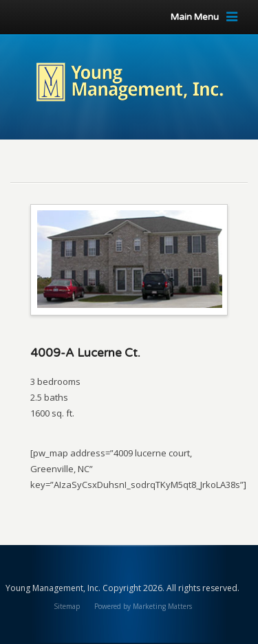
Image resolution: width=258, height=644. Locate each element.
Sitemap (67, 606)
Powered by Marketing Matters (143, 606)
